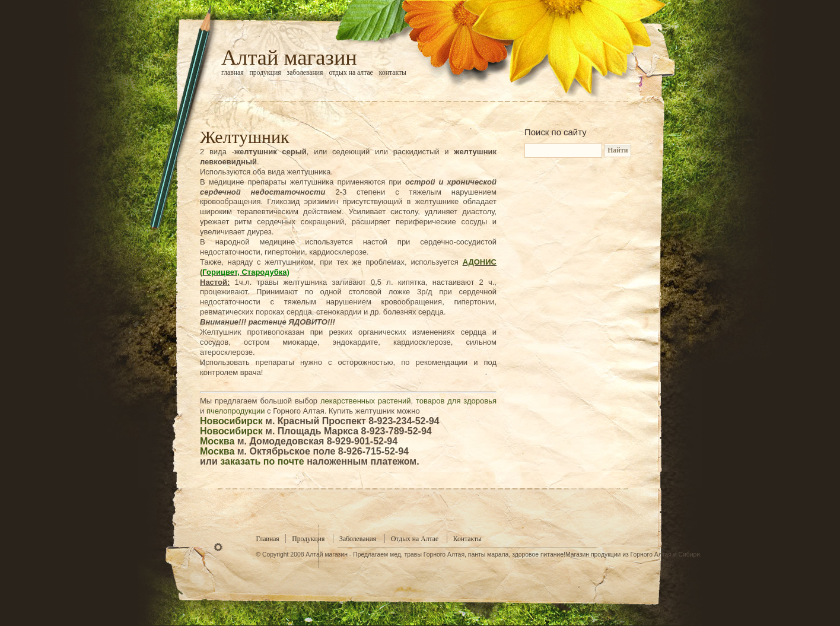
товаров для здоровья (456, 401)
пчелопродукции (236, 411)
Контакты (393, 73)
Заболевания (305, 73)
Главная (233, 73)
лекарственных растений (365, 401)
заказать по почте (262, 461)
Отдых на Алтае (351, 73)
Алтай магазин (289, 58)
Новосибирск (231, 421)
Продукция (265, 73)
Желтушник (245, 137)
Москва (217, 441)
